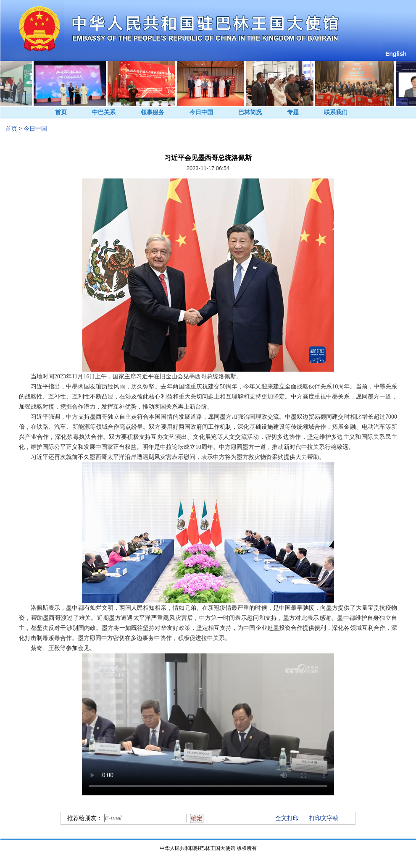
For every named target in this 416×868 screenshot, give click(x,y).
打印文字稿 (324, 818)
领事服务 (153, 112)
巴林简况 (250, 112)
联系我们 (336, 112)
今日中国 (201, 112)
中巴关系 (104, 112)
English (396, 54)
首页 (61, 112)
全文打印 (287, 818)
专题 (293, 112)
